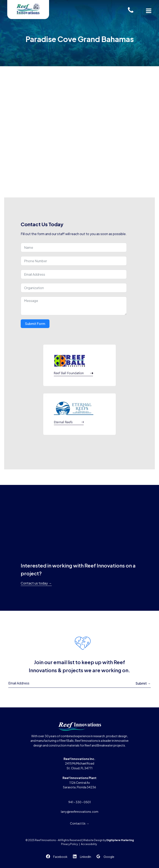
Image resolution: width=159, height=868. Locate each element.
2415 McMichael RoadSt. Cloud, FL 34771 (79, 763)
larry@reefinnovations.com (80, 811)
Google (109, 857)
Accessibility (89, 844)
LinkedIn (86, 857)
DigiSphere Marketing (120, 840)
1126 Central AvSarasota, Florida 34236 (79, 782)
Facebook (60, 857)
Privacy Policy (69, 844)
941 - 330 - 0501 (80, 802)
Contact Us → (80, 823)
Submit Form (35, 324)
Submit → (143, 683)
